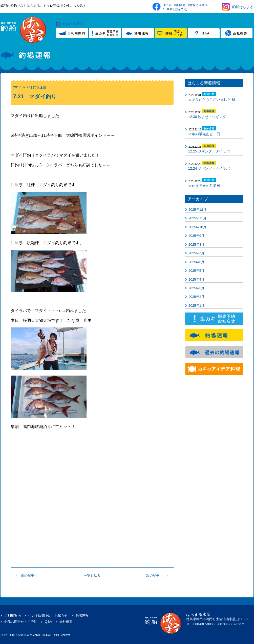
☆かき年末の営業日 (204, 186)
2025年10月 (197, 227)
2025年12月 (197, 210)
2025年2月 (196, 297)
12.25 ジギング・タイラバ (209, 151)
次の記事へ (154, 575)
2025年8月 (196, 245)
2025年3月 (196, 288)
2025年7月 (196, 253)
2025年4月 (196, 279)
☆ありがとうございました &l (211, 100)
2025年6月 (196, 262)
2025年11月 (197, 218)
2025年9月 (196, 236)
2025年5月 (196, 271)
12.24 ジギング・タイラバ (209, 168)
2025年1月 (196, 306)
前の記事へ (29, 575)
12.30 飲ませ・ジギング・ (209, 117)
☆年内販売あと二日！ (206, 134)
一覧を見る (92, 575)
